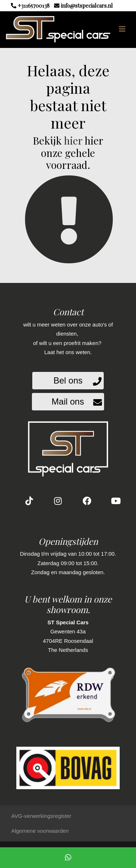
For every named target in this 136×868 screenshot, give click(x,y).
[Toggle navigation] (122, 29)
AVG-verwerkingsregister (41, 816)
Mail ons (68, 401)
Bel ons (68, 380)
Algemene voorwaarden (40, 831)
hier (73, 140)
